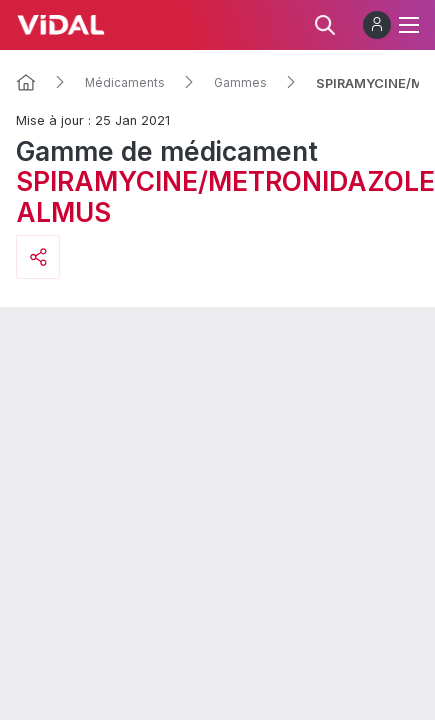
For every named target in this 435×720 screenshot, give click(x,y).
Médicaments (125, 83)
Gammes (240, 83)
